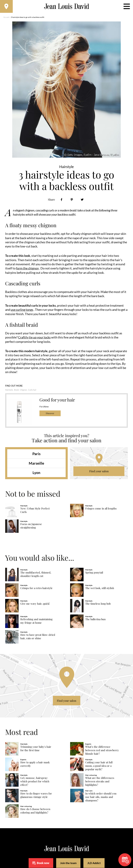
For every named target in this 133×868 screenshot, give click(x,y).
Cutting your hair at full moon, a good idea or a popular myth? (99, 767)
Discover (50, 414)
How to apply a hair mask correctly (35, 765)
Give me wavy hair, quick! (35, 605)
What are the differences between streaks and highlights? (100, 782)
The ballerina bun (95, 620)
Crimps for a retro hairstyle (36, 589)
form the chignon (27, 269)
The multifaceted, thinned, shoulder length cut (36, 575)
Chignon (23, 391)
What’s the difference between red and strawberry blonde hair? (102, 751)
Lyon (36, 473)
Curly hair (32, 391)
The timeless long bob (98, 605)
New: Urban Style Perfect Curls (35, 511)
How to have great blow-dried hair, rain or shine (38, 637)
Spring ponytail (94, 573)
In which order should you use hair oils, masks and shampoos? (101, 798)
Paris (36, 455)
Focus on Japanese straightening (31, 527)
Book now (125, 860)
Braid (16, 391)
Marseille (36, 464)
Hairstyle (9, 391)
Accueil (6, 18)
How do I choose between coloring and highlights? (35, 812)
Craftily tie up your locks (34, 338)
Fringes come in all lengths (101, 510)
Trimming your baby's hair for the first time (36, 749)
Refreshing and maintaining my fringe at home (36, 622)
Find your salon (99, 472)
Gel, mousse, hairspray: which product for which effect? (35, 782)
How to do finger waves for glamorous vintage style (36, 796)
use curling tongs (22, 311)
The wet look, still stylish (100, 589)
